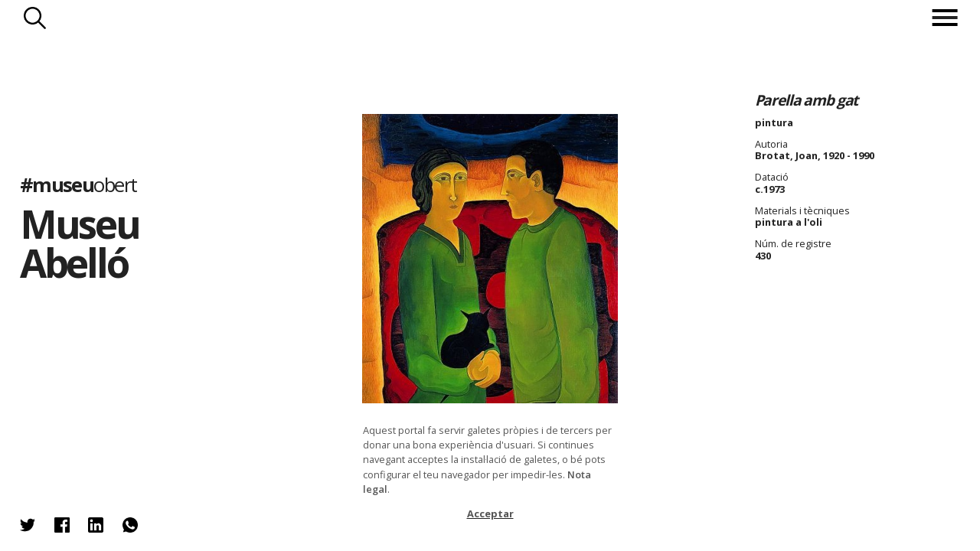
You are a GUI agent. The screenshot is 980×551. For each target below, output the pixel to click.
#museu (78, 184)
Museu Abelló (80, 243)
